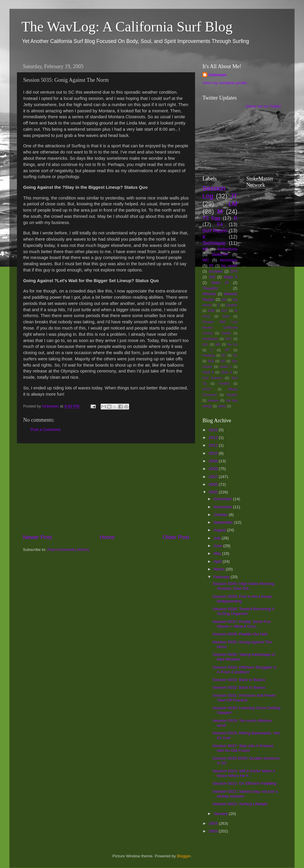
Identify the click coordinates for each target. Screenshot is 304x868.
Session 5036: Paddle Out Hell (240, 634)
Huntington (210, 339)
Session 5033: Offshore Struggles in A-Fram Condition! (245, 670)
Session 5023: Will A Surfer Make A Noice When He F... (244, 773)
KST (228, 339)
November (223, 507)
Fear (226, 316)
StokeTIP (220, 254)
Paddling (209, 355)
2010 (214, 453)
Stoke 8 (226, 372)
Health (226, 333)
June (218, 546)
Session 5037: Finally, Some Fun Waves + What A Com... (242, 624)
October (221, 515)
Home (107, 537)
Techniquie (214, 243)
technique (229, 260)
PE (211, 266)
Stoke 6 (208, 372)
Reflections (228, 249)
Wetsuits (209, 294)
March (220, 569)
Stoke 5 (226, 367)
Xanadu (232, 395)
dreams (213, 400)
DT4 (234, 271)
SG (223, 361)
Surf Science (212, 378)
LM (233, 204)
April (218, 561)
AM (224, 300)
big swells (229, 266)
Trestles (224, 383)
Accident (216, 271)
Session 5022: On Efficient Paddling (244, 783)
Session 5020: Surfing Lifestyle (240, 804)
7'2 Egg (211, 218)
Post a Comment (46, 430)
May (218, 553)
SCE (211, 361)
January (221, 814)
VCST (207, 389)
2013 (214, 438)
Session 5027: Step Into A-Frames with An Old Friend (243, 748)
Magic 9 (230, 277)
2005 (214, 492)
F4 (220, 224)
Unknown (217, 75)
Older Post (176, 537)
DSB (211, 311)
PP (227, 350)
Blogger (184, 856)
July (218, 538)
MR (218, 344)
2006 (214, 484)
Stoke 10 (220, 283)
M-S (205, 344)
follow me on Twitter (263, 106)
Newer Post (37, 537)
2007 (214, 477)
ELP (224, 311)
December (223, 499)
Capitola (232, 305)
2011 (214, 445)
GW (212, 277)
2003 (214, 831)
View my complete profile (225, 83)
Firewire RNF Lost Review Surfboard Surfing (220, 327)
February (222, 577)
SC (235, 355)
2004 (214, 823)
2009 (214, 461)
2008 (214, 469)
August (220, 530)
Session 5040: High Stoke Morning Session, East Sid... (243, 586)
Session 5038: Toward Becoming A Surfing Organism (243, 611)
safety (222, 406)
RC (224, 355)
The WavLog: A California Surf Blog (127, 27)
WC (206, 260)
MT (205, 249)
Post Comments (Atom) (68, 550)
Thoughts (210, 288)
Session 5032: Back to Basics (239, 680)
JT (234, 196)
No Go (232, 344)
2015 (214, 430)
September (224, 522)
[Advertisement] (106, 488)
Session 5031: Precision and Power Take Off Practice (244, 698)
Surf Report (215, 231)
